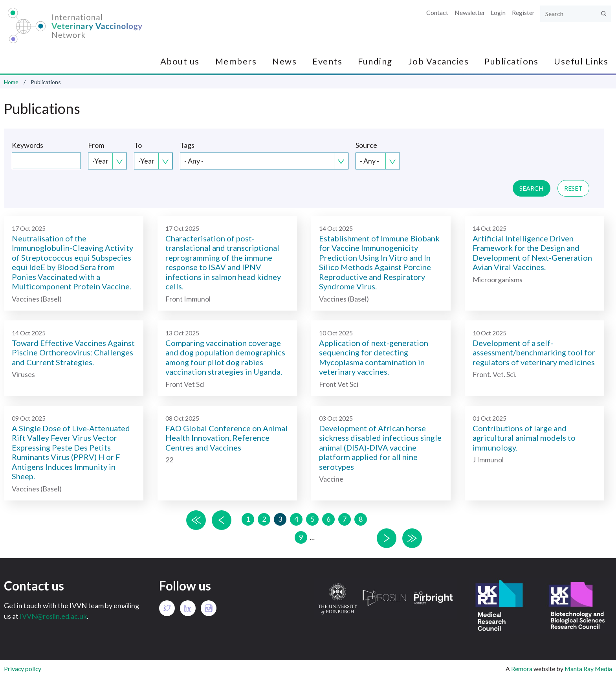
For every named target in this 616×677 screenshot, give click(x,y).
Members (236, 61)
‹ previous (222, 520)
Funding (375, 61)
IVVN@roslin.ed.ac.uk (53, 616)
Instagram (209, 608)
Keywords (27, 145)
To (138, 145)
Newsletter (470, 12)
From (96, 145)
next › (387, 538)
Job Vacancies (439, 61)
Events (327, 61)
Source (366, 145)
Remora (522, 669)
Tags (187, 145)
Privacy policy (23, 669)
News (284, 61)
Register (523, 12)
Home (11, 82)
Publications (511, 61)
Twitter (167, 608)
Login (498, 12)
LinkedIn (188, 608)
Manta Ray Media (588, 669)
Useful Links (581, 61)
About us (180, 61)
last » (412, 538)
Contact (437, 12)
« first (196, 520)
